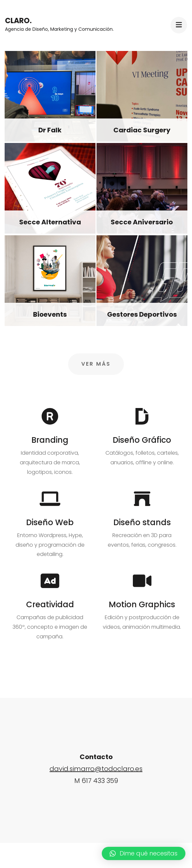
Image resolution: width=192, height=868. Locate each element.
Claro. (18, 21)
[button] (144, 853)
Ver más (96, 364)
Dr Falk (50, 130)
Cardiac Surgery (142, 130)
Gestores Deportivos (142, 314)
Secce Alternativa (50, 222)
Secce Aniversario (142, 222)
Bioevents (50, 314)
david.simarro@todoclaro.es (96, 769)
